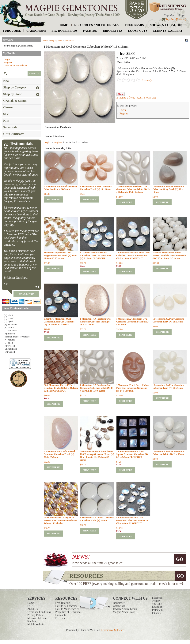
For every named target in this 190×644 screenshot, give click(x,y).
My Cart (171, 19)
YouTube (157, 604)
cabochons (36, 31)
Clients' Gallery (168, 31)
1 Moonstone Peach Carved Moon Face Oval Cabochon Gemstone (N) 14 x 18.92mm (133, 388)
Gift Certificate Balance (16, 65)
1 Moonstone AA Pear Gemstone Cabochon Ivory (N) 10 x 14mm (168, 387)
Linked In (157, 607)
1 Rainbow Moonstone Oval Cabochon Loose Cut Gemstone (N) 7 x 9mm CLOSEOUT (95, 255)
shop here (53, 199)
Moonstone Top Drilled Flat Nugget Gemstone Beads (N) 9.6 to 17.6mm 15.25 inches (60, 255)
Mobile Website (36, 624)
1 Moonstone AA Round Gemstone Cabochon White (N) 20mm (97, 519)
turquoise (12, 31)
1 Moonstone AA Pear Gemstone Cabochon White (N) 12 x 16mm (168, 453)
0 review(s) (147, 80)
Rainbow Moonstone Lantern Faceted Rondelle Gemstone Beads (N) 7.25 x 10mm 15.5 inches (169, 255)
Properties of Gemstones (68, 612)
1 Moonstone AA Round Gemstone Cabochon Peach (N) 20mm (61, 188)
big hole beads (65, 31)
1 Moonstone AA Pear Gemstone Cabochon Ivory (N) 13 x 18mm (168, 320)
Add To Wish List (146, 98)
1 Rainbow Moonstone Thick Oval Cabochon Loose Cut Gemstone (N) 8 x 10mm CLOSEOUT (133, 255)
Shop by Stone (56, 40)
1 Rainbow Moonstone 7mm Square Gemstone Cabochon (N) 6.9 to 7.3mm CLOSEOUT (132, 454)
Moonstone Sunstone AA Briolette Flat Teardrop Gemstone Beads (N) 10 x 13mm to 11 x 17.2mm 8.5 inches (97, 456)
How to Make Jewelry (67, 609)
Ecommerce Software (112, 630)
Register (169, 15)
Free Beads (61, 618)
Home (45, 40)
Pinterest (157, 613)
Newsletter (119, 603)
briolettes (113, 31)
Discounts (61, 615)
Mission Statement (37, 618)
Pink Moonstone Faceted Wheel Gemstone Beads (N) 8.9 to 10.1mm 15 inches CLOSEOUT (61, 388)
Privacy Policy (35, 615)
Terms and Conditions (39, 612)
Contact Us (119, 606)
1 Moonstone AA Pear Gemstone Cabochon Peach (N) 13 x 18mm (96, 188)
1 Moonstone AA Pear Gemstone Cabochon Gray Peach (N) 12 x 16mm (168, 189)
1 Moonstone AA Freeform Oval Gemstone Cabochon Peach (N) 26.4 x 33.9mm (96, 322)
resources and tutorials (96, 25)
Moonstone (69, 40)
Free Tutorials (63, 603)
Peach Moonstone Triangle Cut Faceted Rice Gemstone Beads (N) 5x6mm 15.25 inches (60, 520)
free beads (134, 25)
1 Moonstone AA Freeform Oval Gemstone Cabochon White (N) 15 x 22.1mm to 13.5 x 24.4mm (133, 189)
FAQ (30, 606)
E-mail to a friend (126, 98)
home (63, 25)
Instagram (157, 610)
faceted (90, 31)
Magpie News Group (124, 612)
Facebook (157, 598)
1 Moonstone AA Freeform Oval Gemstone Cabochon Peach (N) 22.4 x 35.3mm (59, 454)
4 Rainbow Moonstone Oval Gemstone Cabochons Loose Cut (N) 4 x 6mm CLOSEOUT (132, 520)
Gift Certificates (14, 134)
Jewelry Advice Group (125, 609)
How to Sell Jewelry (66, 606)
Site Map (32, 621)
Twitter (156, 601)
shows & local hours (169, 25)
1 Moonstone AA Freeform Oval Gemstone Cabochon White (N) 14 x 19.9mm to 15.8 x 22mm (97, 388)
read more (26, 294)
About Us (32, 609)
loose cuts (138, 31)
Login (183, 15)
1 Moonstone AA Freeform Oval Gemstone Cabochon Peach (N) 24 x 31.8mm (133, 322)
